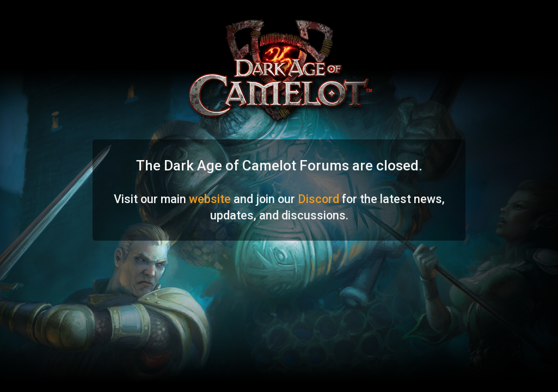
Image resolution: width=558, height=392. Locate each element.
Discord (318, 199)
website (210, 199)
